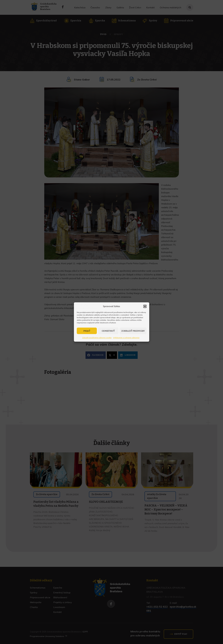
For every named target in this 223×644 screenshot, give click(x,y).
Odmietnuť (108, 331)
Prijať (87, 331)
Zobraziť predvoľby (133, 331)
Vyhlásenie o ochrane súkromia (126, 338)
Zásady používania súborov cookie (97, 338)
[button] (145, 306)
